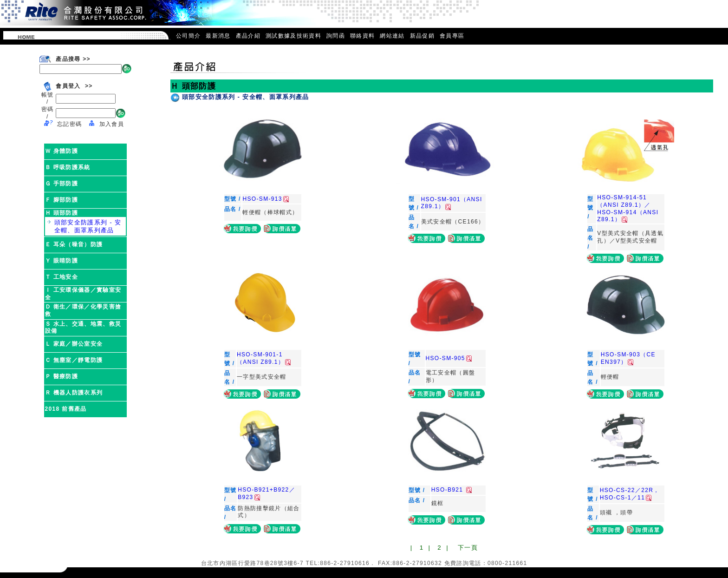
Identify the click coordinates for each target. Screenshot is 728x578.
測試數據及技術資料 (293, 36)
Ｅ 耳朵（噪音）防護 (74, 244)
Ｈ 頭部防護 (62, 213)
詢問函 (336, 36)
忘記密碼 (69, 124)
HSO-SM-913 (265, 199)
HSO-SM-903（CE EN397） (628, 358)
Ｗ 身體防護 (62, 151)
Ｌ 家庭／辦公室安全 (74, 344)
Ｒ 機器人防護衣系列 (74, 393)
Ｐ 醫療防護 (62, 376)
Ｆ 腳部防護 (62, 200)
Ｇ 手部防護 (62, 184)
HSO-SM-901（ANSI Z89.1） (452, 203)
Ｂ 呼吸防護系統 (68, 167)
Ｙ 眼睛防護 (62, 261)
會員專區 (452, 36)
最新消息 (218, 36)
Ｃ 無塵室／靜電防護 (74, 360)
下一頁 (468, 548)
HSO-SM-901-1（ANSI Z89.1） (264, 358)
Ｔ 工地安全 (62, 277)
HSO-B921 (452, 490)
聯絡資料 (362, 36)
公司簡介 (188, 36)
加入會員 (112, 124)
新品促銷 (422, 36)
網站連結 (392, 36)
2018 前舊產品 (66, 409)
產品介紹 (248, 36)
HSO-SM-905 (449, 358)
